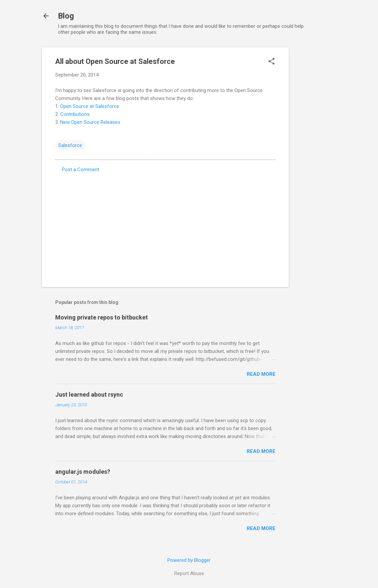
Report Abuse (189, 573)
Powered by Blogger (189, 560)
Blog (66, 16)
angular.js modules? (83, 472)
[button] (272, 62)
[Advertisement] (315, 147)
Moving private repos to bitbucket (102, 317)
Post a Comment (81, 170)
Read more (261, 374)
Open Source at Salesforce (90, 106)
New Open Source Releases (90, 122)
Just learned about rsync (89, 394)
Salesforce (70, 145)
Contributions (75, 114)
